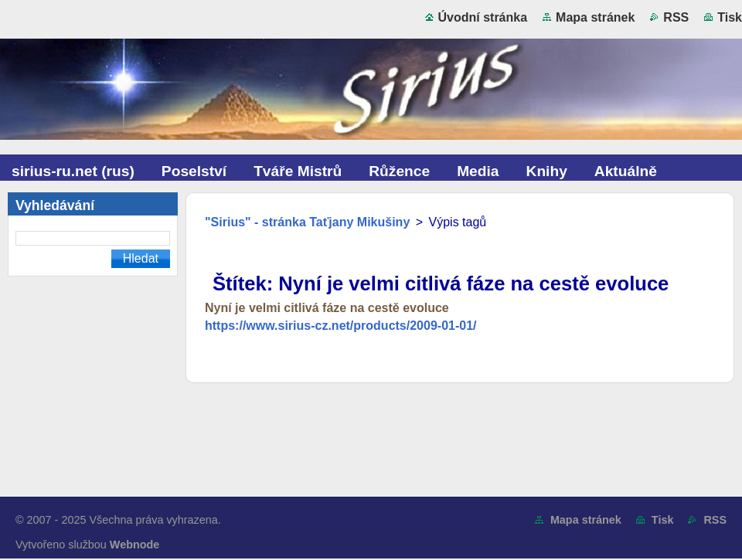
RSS (676, 17)
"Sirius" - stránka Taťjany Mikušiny (307, 222)
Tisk (730, 17)
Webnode (135, 545)
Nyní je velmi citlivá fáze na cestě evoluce (327, 308)
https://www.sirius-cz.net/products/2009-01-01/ (341, 326)
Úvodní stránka (483, 17)
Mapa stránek (595, 17)
